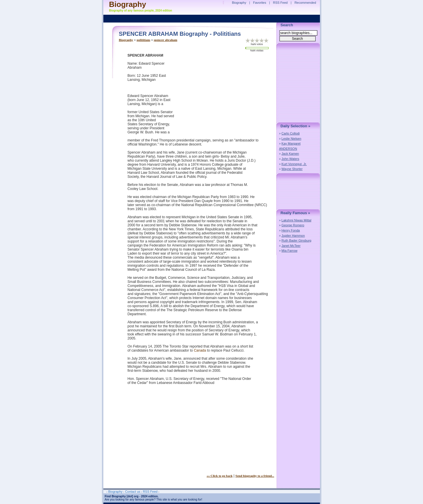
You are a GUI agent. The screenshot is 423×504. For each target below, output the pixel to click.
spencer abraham (166, 40)
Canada (200, 350)
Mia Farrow (289, 251)
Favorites (259, 3)
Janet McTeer (291, 246)
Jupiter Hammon (293, 236)
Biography (126, 40)
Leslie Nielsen (291, 139)
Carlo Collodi (291, 133)
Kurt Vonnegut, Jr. (294, 164)
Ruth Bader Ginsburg (296, 240)
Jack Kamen (290, 154)
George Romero (293, 225)
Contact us (133, 492)
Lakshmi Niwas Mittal (296, 220)
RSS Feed (280, 3)
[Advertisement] (226, 94)
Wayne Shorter (292, 169)
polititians (143, 40)
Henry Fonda (291, 230)
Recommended (305, 3)
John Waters (290, 159)
